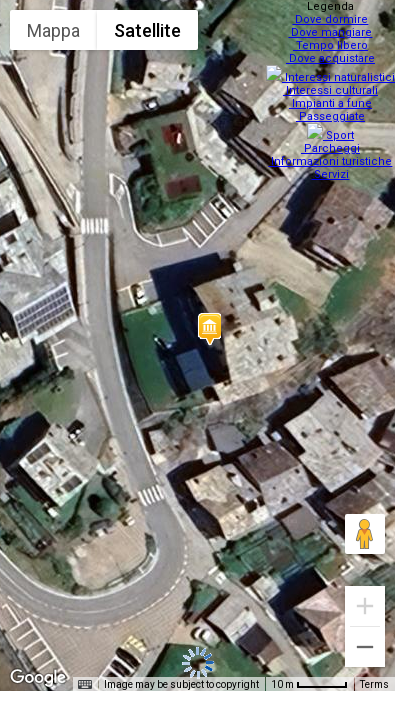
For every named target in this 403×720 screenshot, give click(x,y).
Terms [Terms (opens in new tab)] (374, 684)
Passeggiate (332, 110)
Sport (332, 123)
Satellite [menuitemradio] (147, 30)
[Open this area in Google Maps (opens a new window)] (38, 678)
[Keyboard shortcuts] (85, 685)
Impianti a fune (332, 97)
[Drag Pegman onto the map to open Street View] (365, 534)
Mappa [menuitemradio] (53, 30)
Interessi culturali (332, 84)
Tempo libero (332, 45)
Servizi (333, 162)
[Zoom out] (365, 647)
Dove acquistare (332, 58)
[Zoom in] (365, 606)
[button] (209, 329)
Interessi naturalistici (332, 71)
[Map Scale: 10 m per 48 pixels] (309, 684)
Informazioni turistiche (333, 149)
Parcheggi (332, 136)
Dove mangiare (333, 32)
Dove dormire (333, 19)
